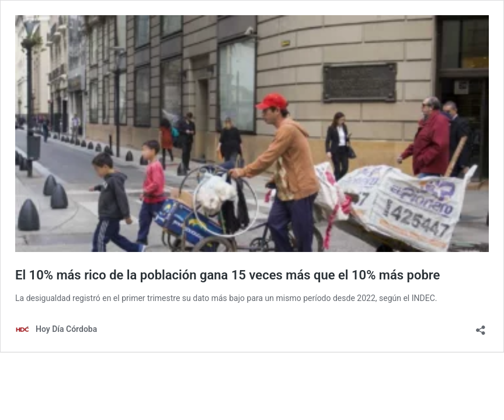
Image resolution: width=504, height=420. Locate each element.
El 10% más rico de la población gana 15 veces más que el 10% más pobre (227, 275)
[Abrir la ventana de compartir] (481, 326)
